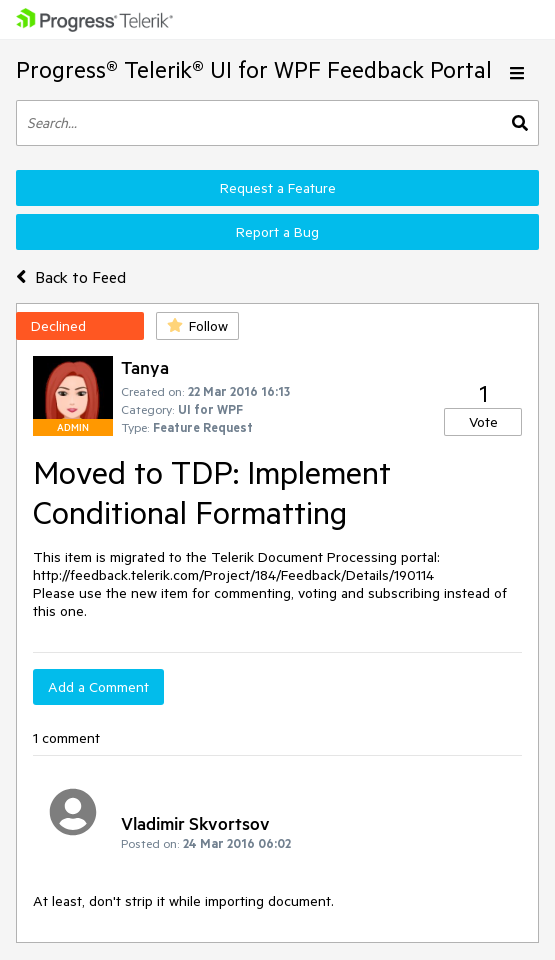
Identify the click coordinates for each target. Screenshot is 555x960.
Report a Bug (277, 232)
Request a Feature (278, 188)
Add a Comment (98, 687)
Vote (483, 422)
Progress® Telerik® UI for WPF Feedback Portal (254, 69)
